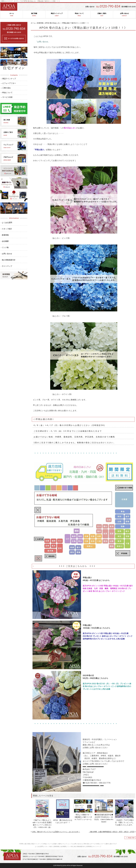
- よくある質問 (6, 223)
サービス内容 (95, 844)
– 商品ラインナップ (8, 79)
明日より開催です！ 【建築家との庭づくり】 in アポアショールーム (84, 817)
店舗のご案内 (102, 15)
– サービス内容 (7, 97)
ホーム (12, 15)
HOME (21, 844)
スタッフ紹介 (48, 847)
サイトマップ (97, 847)
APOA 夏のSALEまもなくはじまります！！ (63, 821)
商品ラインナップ (57, 15)
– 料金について (7, 93)
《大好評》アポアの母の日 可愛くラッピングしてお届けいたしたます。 (124, 822)
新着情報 (40, 23)
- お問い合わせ (6, 254)
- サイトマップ (6, 266)
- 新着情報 (5, 235)
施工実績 (34, 15)
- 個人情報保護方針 (8, 260)
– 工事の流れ (6, 88)
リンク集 (70, 847)
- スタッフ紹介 (6, 229)
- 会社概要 (5, 241)
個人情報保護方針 (80, 847)
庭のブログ (113, 844)
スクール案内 (105, 844)
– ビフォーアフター (8, 83)
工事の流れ (86, 844)
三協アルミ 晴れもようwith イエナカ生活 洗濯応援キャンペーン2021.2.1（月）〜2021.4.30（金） (42, 824)
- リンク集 (5, 247)
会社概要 (63, 847)
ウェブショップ (67, 844)
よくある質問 (39, 847)
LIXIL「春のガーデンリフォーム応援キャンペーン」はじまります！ (56, 832)
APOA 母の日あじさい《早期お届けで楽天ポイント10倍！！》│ (42, 1)
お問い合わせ (124, 15)
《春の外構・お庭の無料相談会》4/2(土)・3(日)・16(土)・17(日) (112, 832)
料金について (79, 15)
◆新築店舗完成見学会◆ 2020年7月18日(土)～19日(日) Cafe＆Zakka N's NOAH (104, 818)
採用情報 (89, 847)
